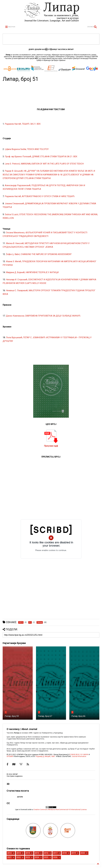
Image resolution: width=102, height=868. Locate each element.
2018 (64, 853)
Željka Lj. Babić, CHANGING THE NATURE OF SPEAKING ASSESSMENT (39, 254)
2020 (83, 853)
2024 (37, 857)
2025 (46, 857)
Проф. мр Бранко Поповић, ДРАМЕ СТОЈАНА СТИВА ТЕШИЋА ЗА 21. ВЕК (41, 157)
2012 (9, 853)
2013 (19, 853)
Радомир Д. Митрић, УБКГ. (46, 756)
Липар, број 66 (78, 716)
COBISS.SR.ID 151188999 (79, 755)
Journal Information (79, 756)
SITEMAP (10, 756)
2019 (74, 853)
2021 (9, 857)
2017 (55, 853)
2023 (28, 857)
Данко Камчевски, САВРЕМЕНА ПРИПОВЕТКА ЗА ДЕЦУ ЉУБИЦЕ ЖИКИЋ (43, 316)
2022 (19, 857)
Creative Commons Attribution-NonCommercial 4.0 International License (60, 810)
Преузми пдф (51, 446)
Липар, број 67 (45, 716)
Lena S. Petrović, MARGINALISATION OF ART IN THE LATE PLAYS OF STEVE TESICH (44, 164)
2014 (28, 853)
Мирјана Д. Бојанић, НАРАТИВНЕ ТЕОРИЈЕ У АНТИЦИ (32, 272)
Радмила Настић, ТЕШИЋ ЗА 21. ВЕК (23, 124)
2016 (46, 853)
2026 (55, 857)
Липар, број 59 (12, 716)
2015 (37, 853)
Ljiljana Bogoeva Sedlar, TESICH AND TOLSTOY (27, 149)
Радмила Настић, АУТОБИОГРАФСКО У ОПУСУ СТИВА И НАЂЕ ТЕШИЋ (40, 196)
